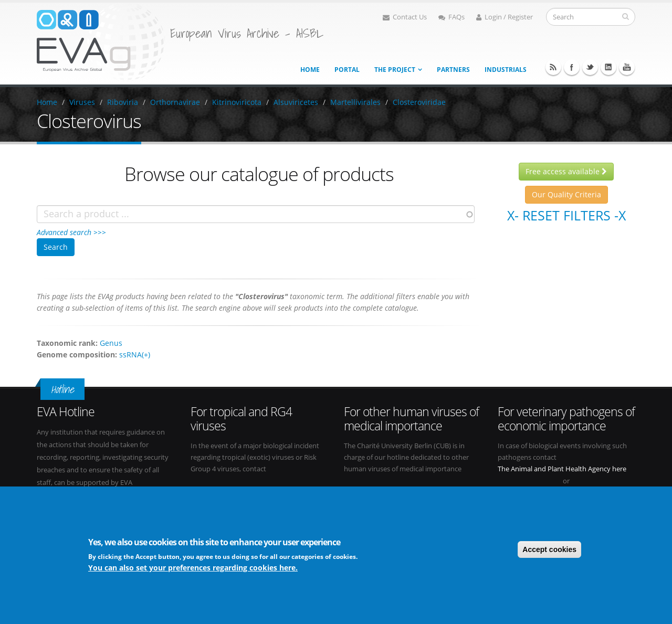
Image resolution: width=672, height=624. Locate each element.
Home (310, 70)
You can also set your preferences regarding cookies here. (193, 569)
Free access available (566, 171)
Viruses (82, 102)
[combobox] (256, 214)
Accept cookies (549, 551)
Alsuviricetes (296, 102)
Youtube (627, 67)
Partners (453, 70)
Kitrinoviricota (237, 102)
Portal (347, 70)
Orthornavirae (175, 102)
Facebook (572, 67)
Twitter (590, 67)
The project (395, 70)
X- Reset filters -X (566, 215)
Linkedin (608, 67)
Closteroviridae (419, 102)
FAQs (451, 17)
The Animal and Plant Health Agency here (562, 469)
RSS (553, 67)
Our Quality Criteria (566, 194)
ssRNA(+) (135, 355)
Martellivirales (355, 102)
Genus (111, 343)
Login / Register (505, 17)
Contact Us (405, 17)
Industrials (506, 70)
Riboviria (123, 102)
